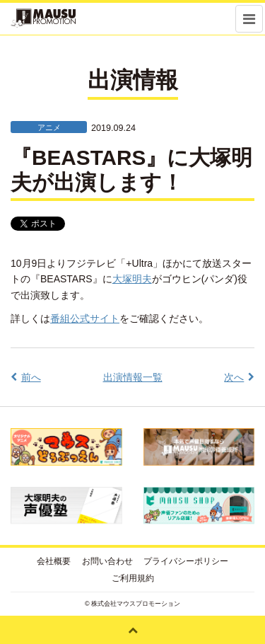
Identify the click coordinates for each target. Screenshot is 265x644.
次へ (234, 377)
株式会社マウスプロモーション (136, 604)
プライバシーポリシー (186, 561)
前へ (31, 377)
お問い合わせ (107, 561)
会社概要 (54, 561)
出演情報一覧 (133, 377)
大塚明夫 (132, 279)
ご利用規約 (133, 578)
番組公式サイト (85, 318)
